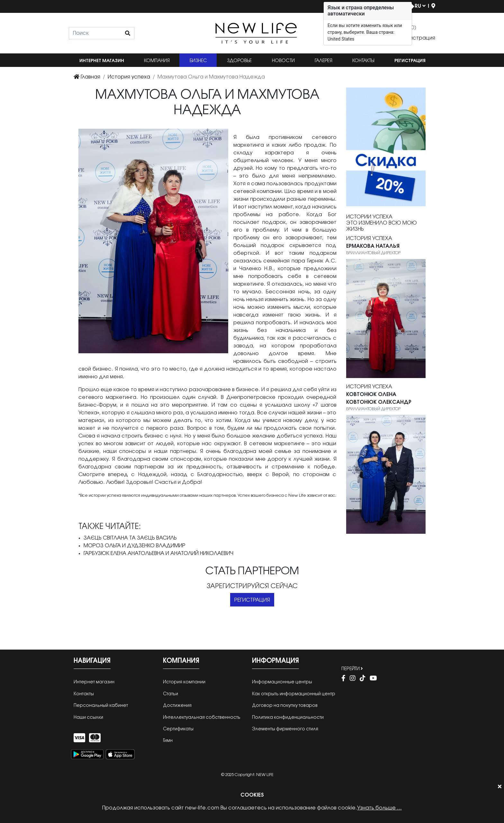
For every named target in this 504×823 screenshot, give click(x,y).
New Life (265, 775)
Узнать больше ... (379, 808)
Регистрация (410, 61)
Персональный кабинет (101, 706)
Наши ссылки (88, 718)
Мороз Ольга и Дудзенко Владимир (135, 546)
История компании (184, 682)
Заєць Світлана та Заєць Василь (130, 538)
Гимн (168, 741)
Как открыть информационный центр (294, 694)
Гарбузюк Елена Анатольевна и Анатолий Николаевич (158, 554)
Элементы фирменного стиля (285, 729)
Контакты (363, 61)
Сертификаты (178, 729)
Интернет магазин (102, 61)
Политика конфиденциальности (288, 718)
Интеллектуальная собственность (202, 718)
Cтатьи (171, 694)
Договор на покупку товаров (285, 706)
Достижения (177, 706)
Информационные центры (282, 682)
